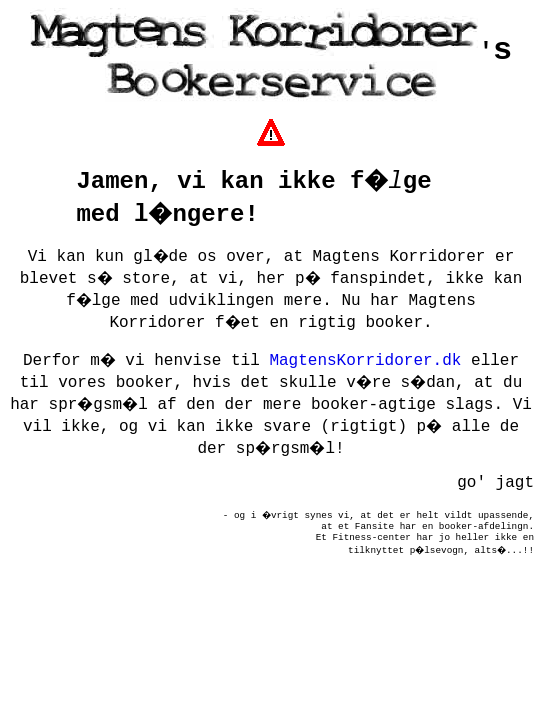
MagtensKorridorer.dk (365, 361)
